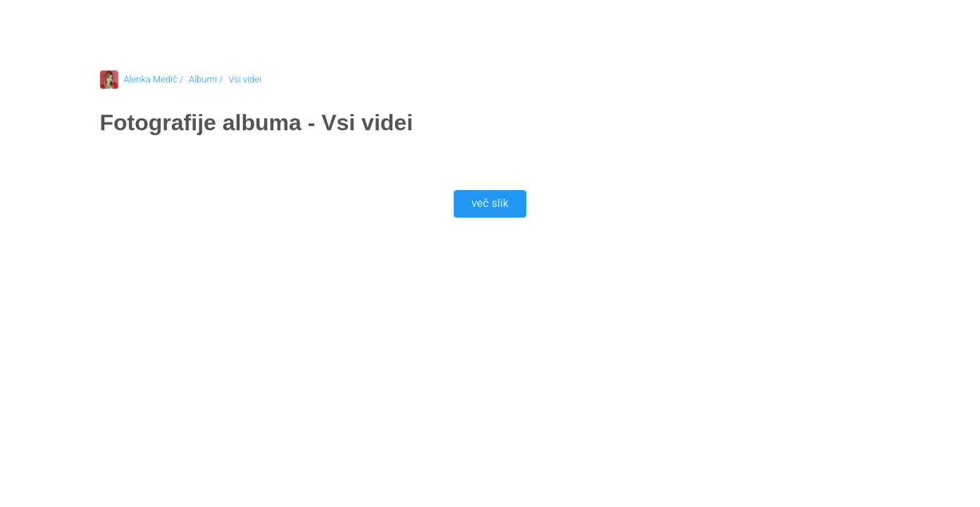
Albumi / (206, 79)
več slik (490, 203)
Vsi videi (245, 79)
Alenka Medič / (154, 79)
